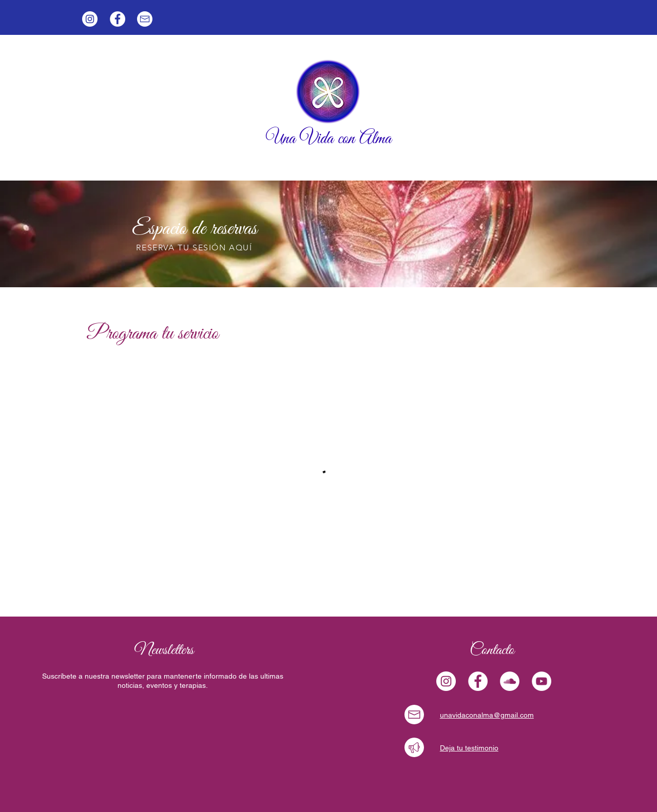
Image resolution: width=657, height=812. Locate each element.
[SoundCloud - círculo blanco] (510, 681)
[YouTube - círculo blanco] (542, 681)
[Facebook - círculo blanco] (118, 19)
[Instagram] (90, 19)
